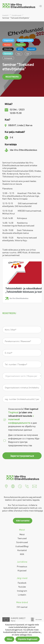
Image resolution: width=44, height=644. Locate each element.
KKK (22, 554)
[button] (6, 486)
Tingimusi (14, 412)
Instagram (22, 591)
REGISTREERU (12, 77)
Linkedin (22, 595)
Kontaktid (22, 550)
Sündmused (22, 542)
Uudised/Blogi (22, 546)
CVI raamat (22, 607)
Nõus (9, 639)
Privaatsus (22, 566)
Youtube (22, 587)
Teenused (22, 538)
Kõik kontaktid (23, 521)
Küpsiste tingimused (28, 639)
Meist (22, 534)
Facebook (22, 583)
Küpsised (22, 570)
